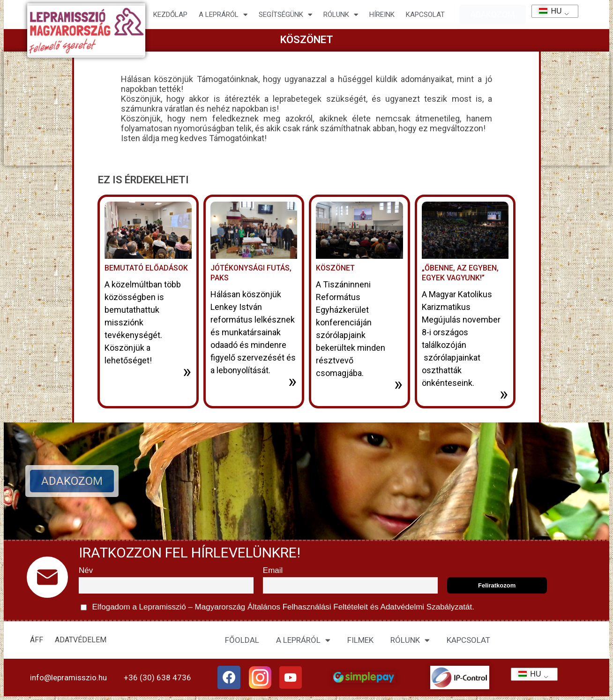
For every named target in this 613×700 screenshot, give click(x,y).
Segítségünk (285, 15)
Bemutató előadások (146, 268)
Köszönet (335, 268)
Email (273, 570)
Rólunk (341, 15)
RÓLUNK (410, 640)
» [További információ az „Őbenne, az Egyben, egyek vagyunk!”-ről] (504, 394)
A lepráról (223, 15)
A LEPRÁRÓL (303, 640)
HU (547, 11)
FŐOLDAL (242, 640)
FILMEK (360, 640)
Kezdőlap (170, 15)
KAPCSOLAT (425, 15)
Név (86, 570)
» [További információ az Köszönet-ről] (398, 384)
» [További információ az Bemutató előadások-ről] (187, 371)
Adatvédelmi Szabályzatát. (426, 607)
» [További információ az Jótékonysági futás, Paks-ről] (292, 381)
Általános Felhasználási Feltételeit (307, 607)
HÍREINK (382, 15)
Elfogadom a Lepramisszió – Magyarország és (277, 607)
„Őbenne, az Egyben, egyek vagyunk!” (460, 273)
